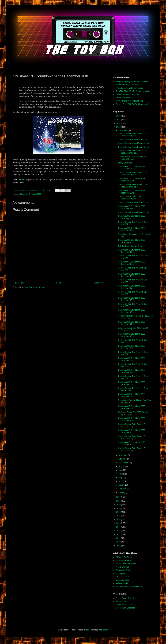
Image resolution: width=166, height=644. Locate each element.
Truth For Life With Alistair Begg (129, 101)
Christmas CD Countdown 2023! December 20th (132, 217)
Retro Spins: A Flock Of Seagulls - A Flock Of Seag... (133, 158)
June (121, 474)
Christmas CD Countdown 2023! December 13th (132, 299)
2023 (119, 127)
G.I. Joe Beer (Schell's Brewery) (132, 246)
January (122, 492)
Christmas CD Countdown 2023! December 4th (132, 407)
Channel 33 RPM (123, 570)
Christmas (24, 194)
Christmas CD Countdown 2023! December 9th (132, 347)
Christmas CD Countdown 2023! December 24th (132, 168)
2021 (119, 501)
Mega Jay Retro (123, 580)
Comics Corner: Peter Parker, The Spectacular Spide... (133, 135)
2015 (119, 523)
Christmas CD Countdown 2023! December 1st (132, 443)
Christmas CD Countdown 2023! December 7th (132, 371)
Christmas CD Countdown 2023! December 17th (132, 251)
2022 (119, 497)
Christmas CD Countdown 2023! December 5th (132, 395)
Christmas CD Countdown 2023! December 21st (132, 207)
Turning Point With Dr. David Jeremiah (132, 104)
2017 (119, 516)
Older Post (98, 283)
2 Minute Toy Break (124, 557)
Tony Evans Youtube (124, 98)
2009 (119, 545)
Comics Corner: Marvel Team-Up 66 (133, 143)
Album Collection (123, 601)
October (122, 459)
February (123, 489)
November (123, 455)
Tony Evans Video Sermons (127, 95)
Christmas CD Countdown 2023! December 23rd (132, 180)
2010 (119, 542)
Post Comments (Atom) (34, 287)
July (121, 470)
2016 (119, 520)
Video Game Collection (126, 608)
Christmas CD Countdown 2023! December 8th (132, 359)
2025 (119, 120)
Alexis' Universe (123, 567)
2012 (119, 534)
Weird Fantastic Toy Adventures (129, 586)
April (121, 481)
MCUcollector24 (123, 577)
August (122, 466)
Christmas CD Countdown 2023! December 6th (132, 383)
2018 (119, 512)
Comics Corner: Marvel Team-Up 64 (133, 203)
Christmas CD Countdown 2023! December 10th (132, 335)
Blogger (104, 630)
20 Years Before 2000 (125, 560)
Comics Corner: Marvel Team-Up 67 (133, 140)
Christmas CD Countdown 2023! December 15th (132, 275)
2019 (119, 508)
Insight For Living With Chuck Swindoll (132, 81)
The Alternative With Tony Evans (130, 88)
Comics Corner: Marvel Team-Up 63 (133, 212)
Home (59, 283)
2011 (119, 538)
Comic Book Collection (125, 605)
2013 (119, 531)
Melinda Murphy (123, 583)
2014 (119, 527)
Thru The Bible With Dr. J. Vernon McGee (133, 91)
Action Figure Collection (126, 598)
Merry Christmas (125, 163)
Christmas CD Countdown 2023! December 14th (132, 287)
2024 (119, 123)
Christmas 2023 (35, 194)
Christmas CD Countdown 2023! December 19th (132, 229)
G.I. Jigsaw (120, 573)
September (124, 463)
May (121, 478)
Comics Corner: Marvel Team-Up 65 (133, 147)
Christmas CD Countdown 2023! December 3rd (132, 419)
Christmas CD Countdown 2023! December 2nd (132, 431)
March (122, 485)
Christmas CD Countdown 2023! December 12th (132, 311)
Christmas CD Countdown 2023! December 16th (132, 263)
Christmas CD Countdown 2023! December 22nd (132, 192)
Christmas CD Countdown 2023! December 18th (132, 241)
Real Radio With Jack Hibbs (128, 85)
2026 (119, 116)
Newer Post (19, 283)
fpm (88, 630)
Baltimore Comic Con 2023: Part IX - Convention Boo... (134, 329)
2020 (119, 505)
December (123, 130)
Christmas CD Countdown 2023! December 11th (132, 323)
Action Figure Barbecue (126, 564)
